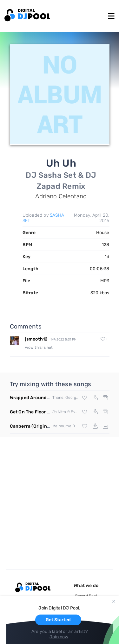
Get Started (58, 620)
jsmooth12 (36, 339)
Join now (59, 637)
